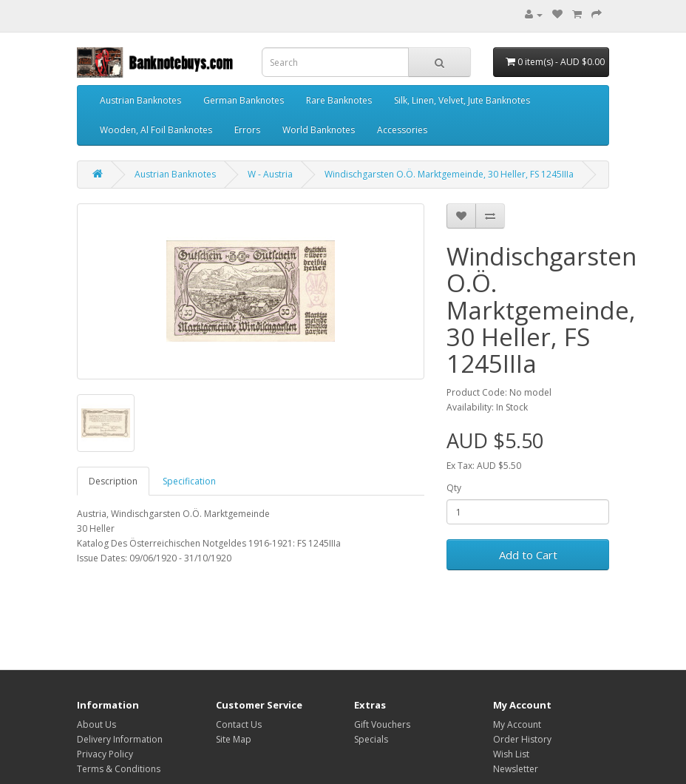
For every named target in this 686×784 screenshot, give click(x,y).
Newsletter (516, 769)
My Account (517, 724)
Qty (454, 488)
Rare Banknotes (339, 100)
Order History (522, 739)
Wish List (511, 754)
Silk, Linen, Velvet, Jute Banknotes (462, 100)
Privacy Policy (105, 754)
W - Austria (270, 174)
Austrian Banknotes (140, 100)
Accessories (402, 130)
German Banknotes (244, 100)
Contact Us (239, 724)
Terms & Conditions (119, 769)
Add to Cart (528, 555)
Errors (247, 130)
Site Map (234, 739)
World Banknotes (319, 130)
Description (113, 481)
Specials (371, 739)
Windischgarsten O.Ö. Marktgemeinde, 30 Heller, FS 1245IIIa (449, 174)
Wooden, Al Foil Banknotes (156, 130)
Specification (189, 481)
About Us (96, 724)
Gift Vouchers (382, 724)
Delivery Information (120, 739)
